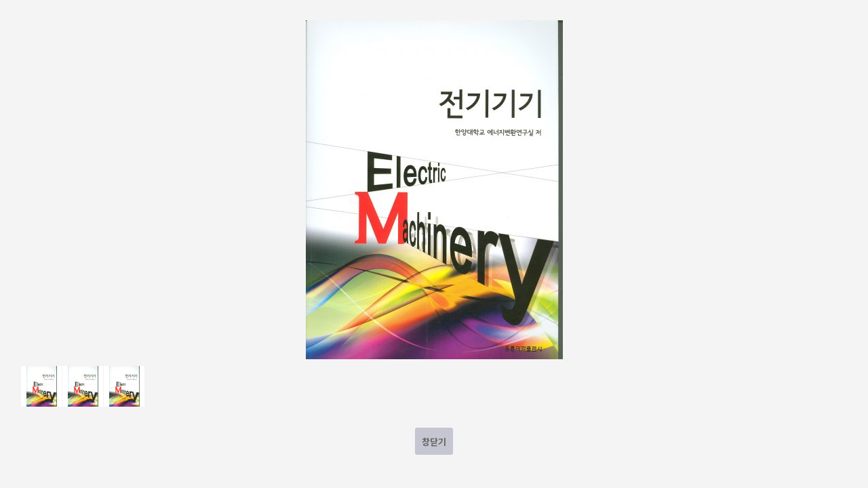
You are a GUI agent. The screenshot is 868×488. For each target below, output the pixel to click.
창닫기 (434, 442)
